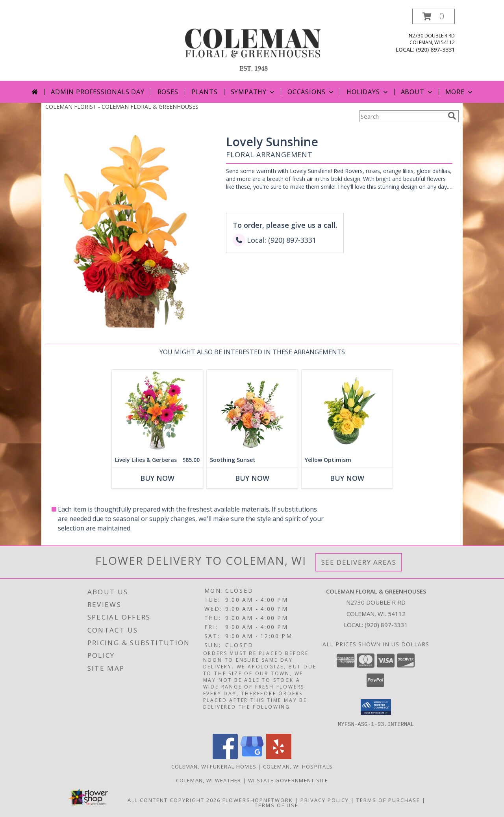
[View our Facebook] (225, 757)
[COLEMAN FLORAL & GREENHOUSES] (253, 45)
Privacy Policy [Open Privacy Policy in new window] (325, 800)
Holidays (368, 92)
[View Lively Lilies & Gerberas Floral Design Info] (157, 411)
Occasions (311, 92)
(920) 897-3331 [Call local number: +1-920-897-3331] (435, 49)
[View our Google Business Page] (252, 757)
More (460, 92)
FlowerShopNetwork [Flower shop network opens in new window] (258, 800)
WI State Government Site (288, 780)
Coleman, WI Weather (209, 780)
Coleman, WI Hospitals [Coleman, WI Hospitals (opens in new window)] (298, 766)
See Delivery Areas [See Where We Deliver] (359, 562)
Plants (205, 92)
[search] (452, 116)
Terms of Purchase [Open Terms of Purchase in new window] (388, 800)
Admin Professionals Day (97, 92)
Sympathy (253, 92)
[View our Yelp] (279, 757)
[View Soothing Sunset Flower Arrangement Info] (252, 411)
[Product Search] (402, 116)
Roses (168, 92)
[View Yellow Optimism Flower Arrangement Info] (347, 411)
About (417, 92)
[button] (434, 16)
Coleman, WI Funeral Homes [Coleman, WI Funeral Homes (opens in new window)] (214, 766)
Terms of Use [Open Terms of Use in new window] (277, 805)
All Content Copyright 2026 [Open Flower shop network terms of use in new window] (174, 800)
